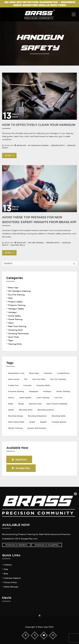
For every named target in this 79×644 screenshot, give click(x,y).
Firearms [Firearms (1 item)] (28, 385)
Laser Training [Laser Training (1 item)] (43, 398)
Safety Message (11, 587)
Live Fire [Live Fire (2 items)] (58, 398)
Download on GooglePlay (47, 545)
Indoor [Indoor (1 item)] (11, 398)
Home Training (15, 319)
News (11, 323)
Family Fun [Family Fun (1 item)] (13, 385)
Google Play (21, 468)
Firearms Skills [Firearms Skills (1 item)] (43, 385)
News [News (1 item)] (11, 404)
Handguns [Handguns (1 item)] (34, 391)
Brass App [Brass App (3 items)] (34, 373)
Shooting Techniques (19, 333)
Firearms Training (17, 305)
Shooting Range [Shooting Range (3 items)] (16, 416)
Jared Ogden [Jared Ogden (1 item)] (25, 398)
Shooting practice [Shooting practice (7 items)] (46, 410)
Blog (6, 574)
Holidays (12, 312)
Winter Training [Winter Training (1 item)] (15, 428)
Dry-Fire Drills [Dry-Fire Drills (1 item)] (39, 379)
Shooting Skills (18, 245)
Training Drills (15, 344)
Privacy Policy (10, 582)
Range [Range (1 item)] (21, 404)
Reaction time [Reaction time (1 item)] (35, 404)
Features (8, 565)
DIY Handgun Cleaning (38, 145)
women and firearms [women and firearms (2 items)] (37, 428)
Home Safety (15, 316)
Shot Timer (14, 337)
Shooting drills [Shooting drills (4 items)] (26, 410)
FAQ (10, 298)
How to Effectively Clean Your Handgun (39, 125)
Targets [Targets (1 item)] (43, 422)
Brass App (21, 145)
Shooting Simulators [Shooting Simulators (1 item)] (37, 416)
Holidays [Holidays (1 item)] (47, 391)
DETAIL (9, 155)
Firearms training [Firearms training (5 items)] (16, 391)
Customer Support (12, 578)
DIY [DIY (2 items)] (26, 379)
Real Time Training (17, 326)
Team (11, 340)
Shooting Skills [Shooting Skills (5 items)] (59, 416)
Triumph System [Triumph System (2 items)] (59, 422)
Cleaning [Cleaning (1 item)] (48, 373)
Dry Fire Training (36, 243)
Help (6, 569)
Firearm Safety (58, 145)
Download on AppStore (16, 545)
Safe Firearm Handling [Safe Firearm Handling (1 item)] (57, 404)
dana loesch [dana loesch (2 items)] (14, 379)
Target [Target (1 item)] (32, 422)
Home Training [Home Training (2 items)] (63, 391)
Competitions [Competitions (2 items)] (63, 373)
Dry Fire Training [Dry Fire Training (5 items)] (58, 379)
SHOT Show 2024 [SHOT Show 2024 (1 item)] (16, 422)
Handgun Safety (16, 309)
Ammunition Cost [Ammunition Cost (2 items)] (16, 373)
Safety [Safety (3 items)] (11, 410)
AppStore (19, 459)
